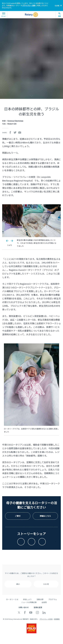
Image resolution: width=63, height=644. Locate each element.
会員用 (44, 602)
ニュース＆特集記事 (29, 602)
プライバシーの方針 (46, 619)
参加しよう (27, 599)
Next (12, 241)
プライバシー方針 (29, 5)
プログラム (53, 599)
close (57, 6)
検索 (59, 15)
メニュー (4, 15)
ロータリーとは (12, 599)
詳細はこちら (45, 516)
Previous (7, 241)
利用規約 (57, 619)
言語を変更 (38, 607)
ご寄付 (18, 516)
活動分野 (40, 599)
